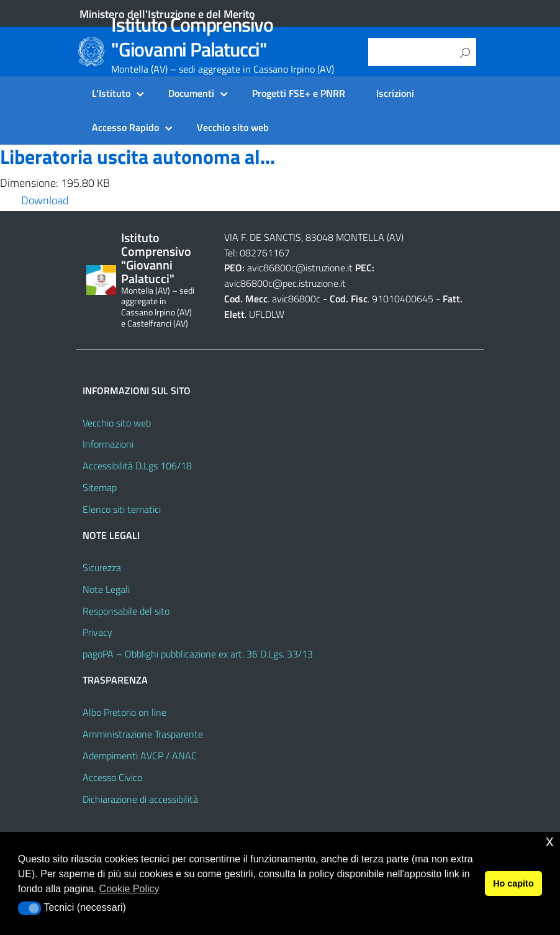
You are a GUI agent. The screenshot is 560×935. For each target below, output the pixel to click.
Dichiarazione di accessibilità (140, 799)
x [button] (550, 841)
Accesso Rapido (125, 127)
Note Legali (106, 589)
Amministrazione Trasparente (143, 734)
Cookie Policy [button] (129, 889)
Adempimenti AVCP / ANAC (140, 756)
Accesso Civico (112, 777)
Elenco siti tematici (122, 509)
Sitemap (100, 487)
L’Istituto (111, 93)
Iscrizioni (395, 93)
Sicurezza (102, 567)
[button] (29, 908)
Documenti (191, 93)
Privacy (97, 632)
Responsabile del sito (126, 611)
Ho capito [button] (513, 883)
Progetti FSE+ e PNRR (299, 93)
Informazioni (108, 444)
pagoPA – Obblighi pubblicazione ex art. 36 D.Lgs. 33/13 (198, 654)
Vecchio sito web (233, 127)
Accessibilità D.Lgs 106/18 (137, 466)
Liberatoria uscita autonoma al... (138, 156)
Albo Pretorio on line (124, 712)
